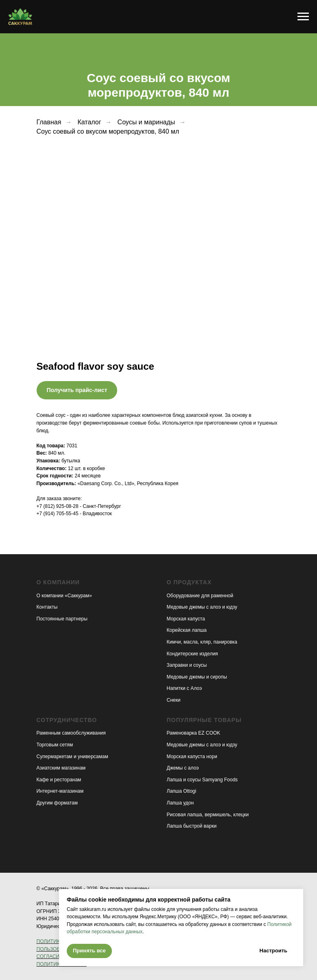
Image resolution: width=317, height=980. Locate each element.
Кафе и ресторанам (59, 780)
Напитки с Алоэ (185, 688)
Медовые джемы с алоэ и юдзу (202, 607)
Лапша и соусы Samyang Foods (202, 780)
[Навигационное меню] (303, 17)
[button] (77, 390)
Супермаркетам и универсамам (72, 757)
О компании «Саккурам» (64, 596)
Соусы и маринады (146, 122)
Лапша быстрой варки (192, 826)
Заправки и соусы (187, 665)
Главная (49, 122)
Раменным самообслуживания (71, 733)
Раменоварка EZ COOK (194, 733)
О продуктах (189, 582)
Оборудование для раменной (200, 596)
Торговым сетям (55, 745)
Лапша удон (180, 803)
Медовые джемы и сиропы (197, 677)
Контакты (47, 607)
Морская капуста (186, 619)
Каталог (89, 122)
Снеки (174, 700)
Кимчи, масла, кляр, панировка (202, 642)
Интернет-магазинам (60, 791)
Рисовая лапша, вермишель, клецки (208, 815)
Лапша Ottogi (182, 791)
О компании (58, 582)
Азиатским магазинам (61, 768)
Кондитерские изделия (192, 654)
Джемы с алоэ (183, 768)
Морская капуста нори (192, 757)
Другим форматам (57, 803)
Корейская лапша (187, 630)
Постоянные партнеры (62, 619)
